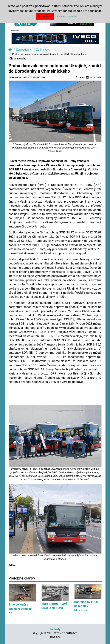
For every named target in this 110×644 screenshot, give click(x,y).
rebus (80, 77)
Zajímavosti (43, 50)
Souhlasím (45, 16)
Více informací (66, 16)
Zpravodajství (24, 50)
